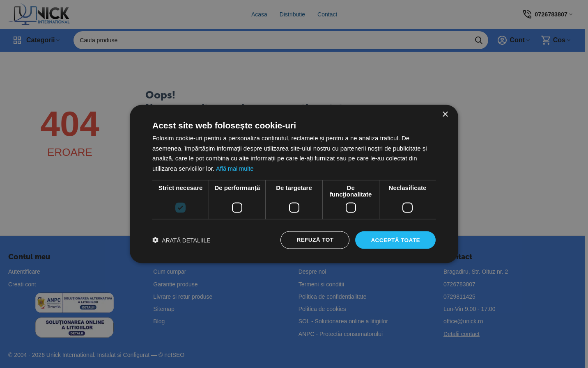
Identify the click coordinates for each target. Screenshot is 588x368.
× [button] (445, 114)
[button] (181, 240)
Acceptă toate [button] (395, 240)
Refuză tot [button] (313, 240)
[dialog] (294, 184)
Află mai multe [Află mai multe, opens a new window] (235, 168)
